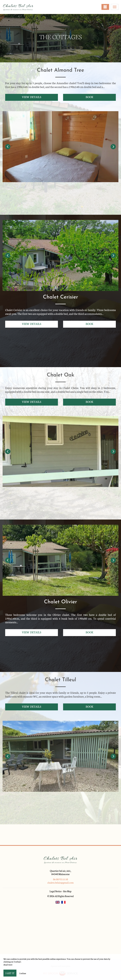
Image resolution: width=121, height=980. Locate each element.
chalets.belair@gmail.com (60, 883)
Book (90, 97)
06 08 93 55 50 (60, 879)
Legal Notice (56, 891)
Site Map (67, 891)
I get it (10, 973)
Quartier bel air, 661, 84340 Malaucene (61, 872)
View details (32, 97)
